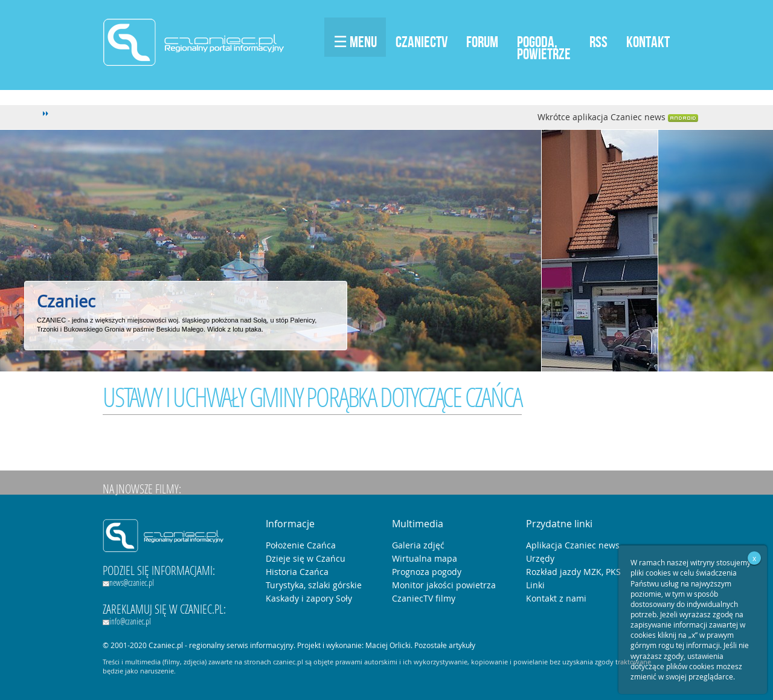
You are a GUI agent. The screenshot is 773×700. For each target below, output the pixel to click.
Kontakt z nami (556, 598)
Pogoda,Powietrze (544, 48)
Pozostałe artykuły (445, 645)
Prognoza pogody (427, 572)
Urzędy (540, 558)
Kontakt (648, 42)
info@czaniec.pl (127, 621)
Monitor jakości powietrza (444, 585)
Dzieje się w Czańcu (306, 558)
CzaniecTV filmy (424, 598)
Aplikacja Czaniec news (573, 545)
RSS (598, 42)
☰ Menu (355, 42)
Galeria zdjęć (418, 545)
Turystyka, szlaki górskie (314, 585)
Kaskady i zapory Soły (309, 598)
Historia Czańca (297, 572)
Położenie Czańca (301, 545)
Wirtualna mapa (425, 558)
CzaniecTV (422, 42)
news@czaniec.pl (128, 583)
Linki (535, 585)
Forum (482, 42)
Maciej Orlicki (388, 645)
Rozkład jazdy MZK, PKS (573, 572)
